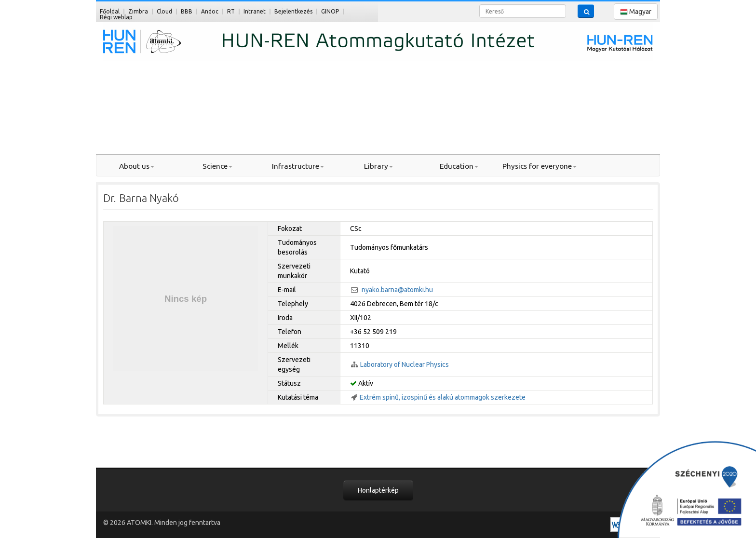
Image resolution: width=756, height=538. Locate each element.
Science (217, 166)
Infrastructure (298, 166)
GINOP (330, 11)
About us (137, 166)
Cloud (164, 11)
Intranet (255, 11)
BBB (187, 11)
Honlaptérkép (378, 490)
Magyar (636, 12)
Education (459, 166)
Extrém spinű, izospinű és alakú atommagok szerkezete (443, 397)
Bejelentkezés (293, 11)
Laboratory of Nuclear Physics (405, 364)
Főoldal (110, 11)
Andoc (210, 11)
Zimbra (138, 11)
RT (231, 11)
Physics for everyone (540, 166)
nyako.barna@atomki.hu (397, 290)
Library (378, 166)
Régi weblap (116, 17)
